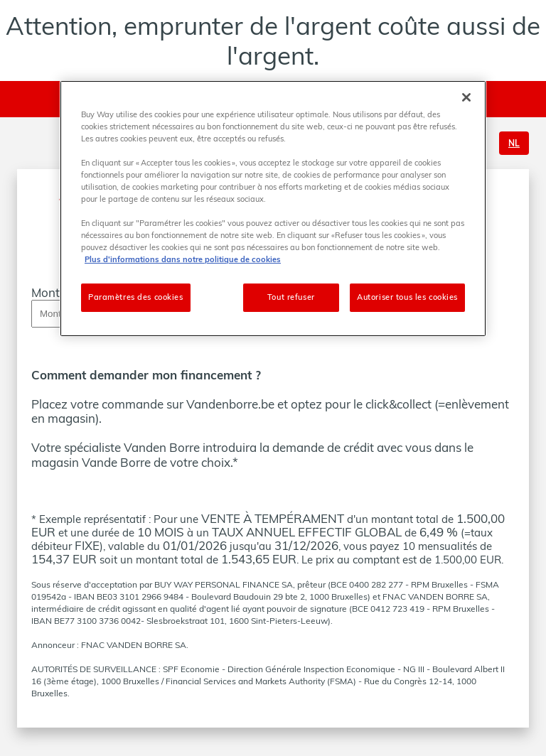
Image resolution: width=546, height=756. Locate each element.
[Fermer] (466, 97)
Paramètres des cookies (136, 297)
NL (514, 143)
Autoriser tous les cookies (407, 297)
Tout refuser (291, 297)
